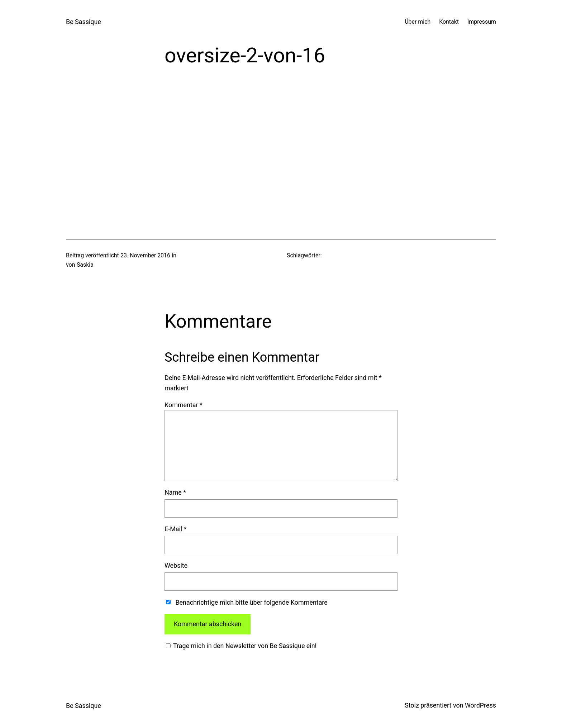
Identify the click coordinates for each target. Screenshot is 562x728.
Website (176, 565)
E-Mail (175, 529)
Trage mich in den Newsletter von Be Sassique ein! (244, 646)
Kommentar (184, 405)
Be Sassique (84, 22)
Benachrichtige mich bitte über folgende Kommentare (251, 602)
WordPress (480, 705)
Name (175, 492)
